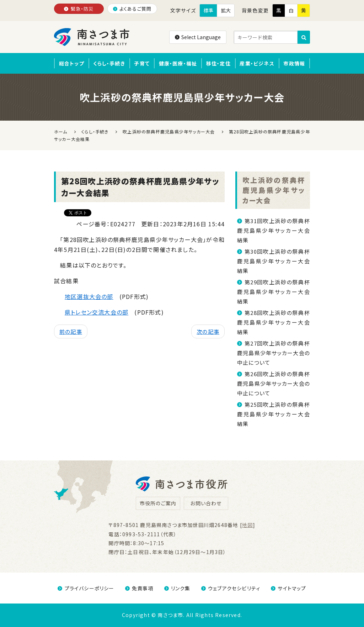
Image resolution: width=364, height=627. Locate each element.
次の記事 (208, 331)
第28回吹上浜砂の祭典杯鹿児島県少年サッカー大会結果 (274, 322)
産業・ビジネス (257, 63)
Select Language (198, 37)
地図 (247, 525)
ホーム (61, 131)
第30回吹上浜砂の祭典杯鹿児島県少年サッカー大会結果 (274, 261)
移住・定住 (218, 63)
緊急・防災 (79, 9)
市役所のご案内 (158, 503)
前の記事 (71, 331)
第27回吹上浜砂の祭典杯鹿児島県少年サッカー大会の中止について (274, 353)
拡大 (226, 10)
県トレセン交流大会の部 (97, 312)
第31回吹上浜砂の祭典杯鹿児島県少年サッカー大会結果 (274, 230)
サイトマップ (288, 588)
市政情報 (294, 63)
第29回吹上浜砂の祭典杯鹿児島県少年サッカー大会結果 (274, 292)
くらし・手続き (109, 63)
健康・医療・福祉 (178, 63)
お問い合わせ (206, 503)
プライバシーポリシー (86, 588)
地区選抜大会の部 (89, 296)
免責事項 (139, 588)
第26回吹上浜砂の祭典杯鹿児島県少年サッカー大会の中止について (274, 383)
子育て (142, 63)
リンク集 (177, 588)
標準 (208, 10)
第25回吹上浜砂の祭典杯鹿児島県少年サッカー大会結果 (274, 414)
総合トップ (72, 63)
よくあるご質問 (132, 9)
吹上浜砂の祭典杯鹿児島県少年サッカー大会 (274, 190)
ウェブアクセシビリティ (231, 588)
